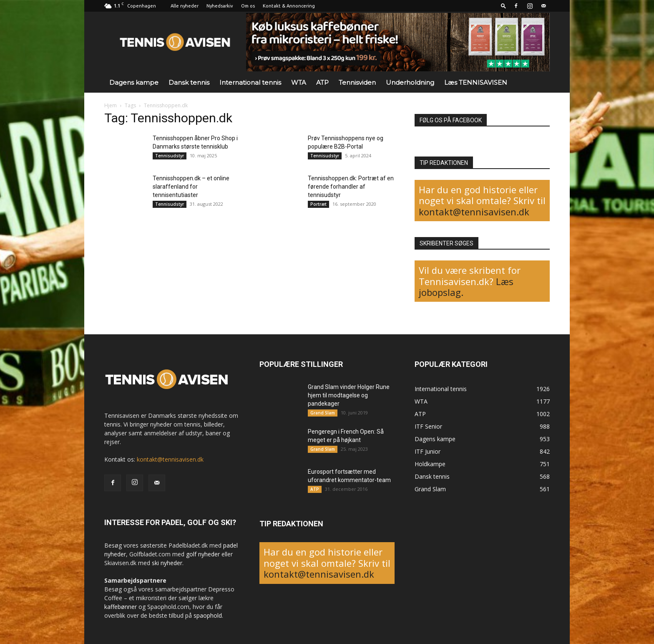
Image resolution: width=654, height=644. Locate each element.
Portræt (318, 204)
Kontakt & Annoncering (289, 6)
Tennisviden (357, 82)
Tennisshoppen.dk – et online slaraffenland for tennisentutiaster (191, 187)
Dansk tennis (189, 82)
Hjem (111, 105)
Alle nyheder (185, 6)
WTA (299, 82)
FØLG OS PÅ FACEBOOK (451, 120)
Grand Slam (323, 413)
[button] (503, 6)
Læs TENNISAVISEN (476, 82)
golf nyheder (203, 554)
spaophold (208, 615)
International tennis (250, 82)
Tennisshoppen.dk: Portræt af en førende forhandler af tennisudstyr (351, 187)
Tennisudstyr (170, 156)
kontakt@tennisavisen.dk (474, 212)
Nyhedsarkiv (220, 6)
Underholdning (410, 82)
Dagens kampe (134, 82)
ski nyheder (167, 563)
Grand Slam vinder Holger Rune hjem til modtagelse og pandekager (349, 395)
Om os (248, 6)
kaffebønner (121, 607)
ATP (322, 82)
